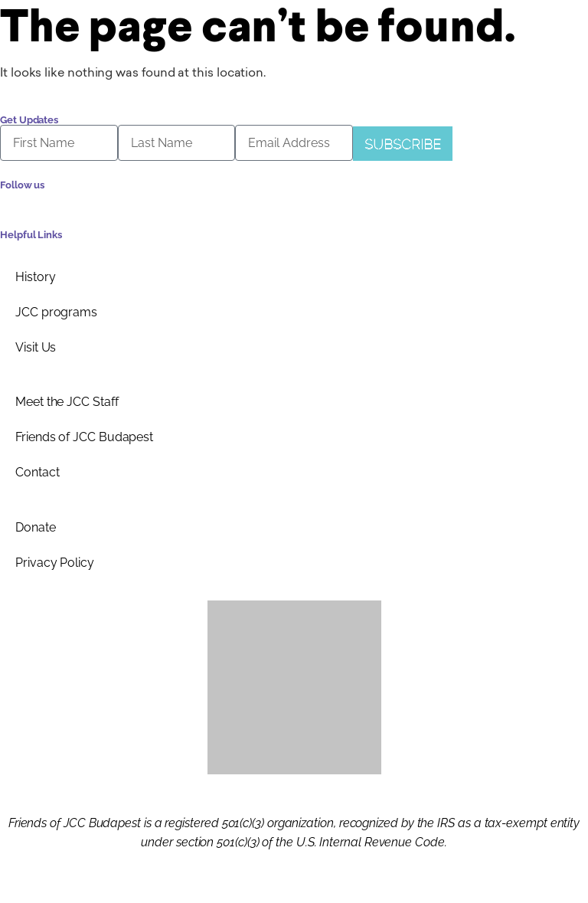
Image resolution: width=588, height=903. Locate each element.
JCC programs (56, 312)
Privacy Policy (55, 563)
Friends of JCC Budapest (84, 437)
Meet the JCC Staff (67, 402)
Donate (36, 527)
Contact (37, 472)
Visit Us (36, 347)
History (35, 277)
